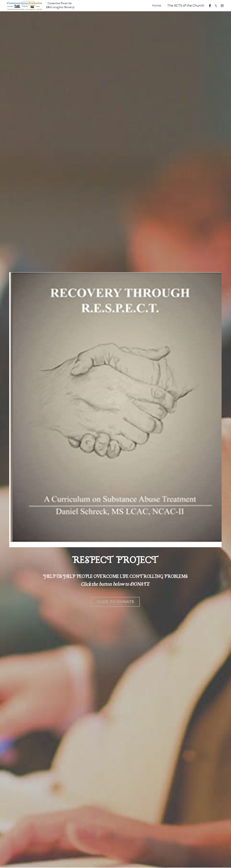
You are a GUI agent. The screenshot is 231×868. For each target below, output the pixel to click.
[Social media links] (210, 6)
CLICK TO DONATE (115, 602)
